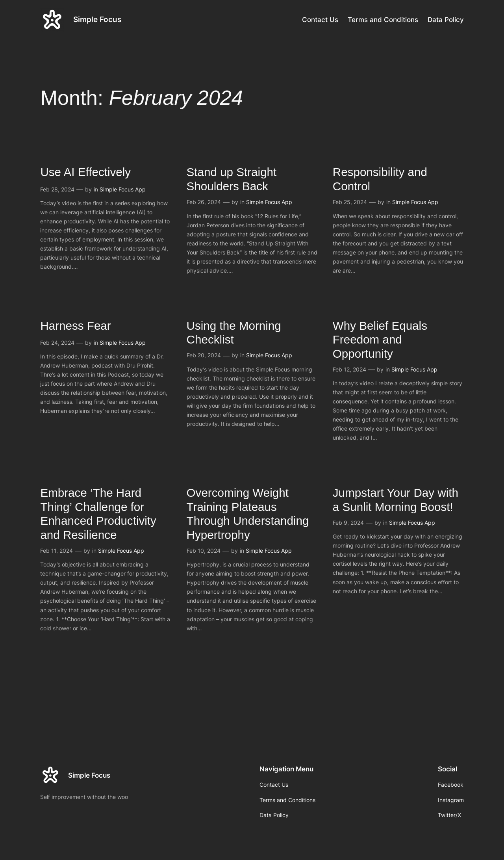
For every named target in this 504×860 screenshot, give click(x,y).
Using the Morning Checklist (234, 333)
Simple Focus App (123, 189)
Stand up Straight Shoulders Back (232, 179)
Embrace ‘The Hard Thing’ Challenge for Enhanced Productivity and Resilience (98, 514)
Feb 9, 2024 (348, 523)
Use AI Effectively (85, 172)
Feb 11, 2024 (57, 551)
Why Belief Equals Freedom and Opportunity (380, 340)
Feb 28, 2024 (57, 189)
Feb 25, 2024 (350, 202)
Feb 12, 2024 (349, 369)
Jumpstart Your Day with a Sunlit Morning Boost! (396, 500)
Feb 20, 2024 (204, 355)
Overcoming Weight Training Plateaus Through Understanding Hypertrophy (248, 514)
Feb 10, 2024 (204, 551)
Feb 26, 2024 (204, 202)
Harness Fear (75, 326)
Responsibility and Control (380, 179)
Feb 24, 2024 (57, 343)
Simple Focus (97, 19)
